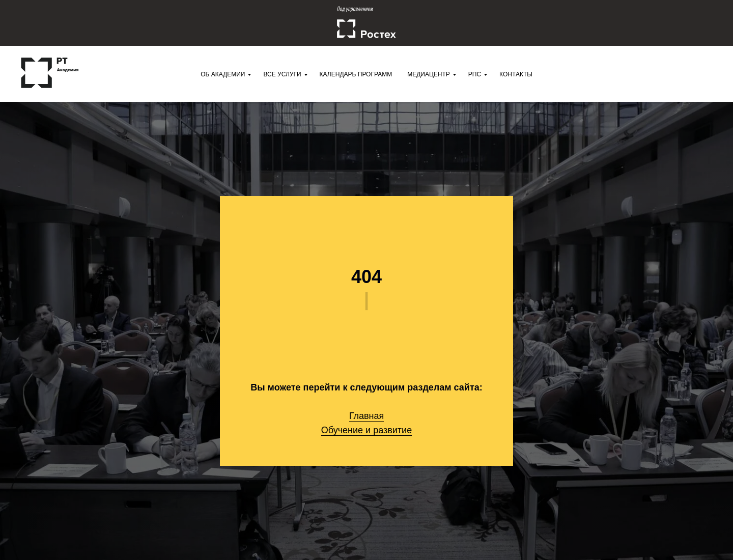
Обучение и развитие (366, 430)
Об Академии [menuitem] (223, 74)
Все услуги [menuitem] (282, 74)
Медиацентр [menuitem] (429, 74)
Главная (367, 416)
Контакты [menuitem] (516, 74)
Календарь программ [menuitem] (356, 74)
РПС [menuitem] (475, 74)
